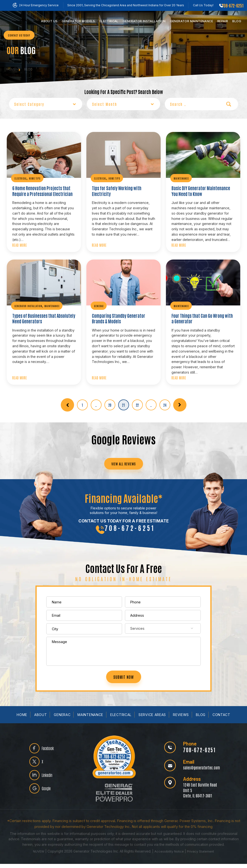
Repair (223, 21)
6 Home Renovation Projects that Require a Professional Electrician (39, 189)
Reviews (181, 719)
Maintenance (192, 21)
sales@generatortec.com (199, 771)
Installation (144, 21)
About (41, 719)
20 (110, 402)
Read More (20, 243)
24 (165, 402)
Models (78, 21)
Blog (237, 21)
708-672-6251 (232, 5)
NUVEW (37, 856)
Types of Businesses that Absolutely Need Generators (41, 316)
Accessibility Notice (169, 856)
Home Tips (35, 177)
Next (180, 402)
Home (22, 719)
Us (49, 21)
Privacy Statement (202, 856)
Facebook (51, 749)
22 (137, 402)
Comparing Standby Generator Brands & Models (123, 316)
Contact (221, 719)
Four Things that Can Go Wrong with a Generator (200, 316)
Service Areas (152, 719)
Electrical (109, 21)
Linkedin (50, 780)
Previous (67, 402)
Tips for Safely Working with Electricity (123, 187)
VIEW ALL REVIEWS (124, 461)
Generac (99, 304)
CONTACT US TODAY (19, 38)
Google (49, 795)
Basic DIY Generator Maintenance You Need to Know (201, 189)
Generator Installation (28, 304)
